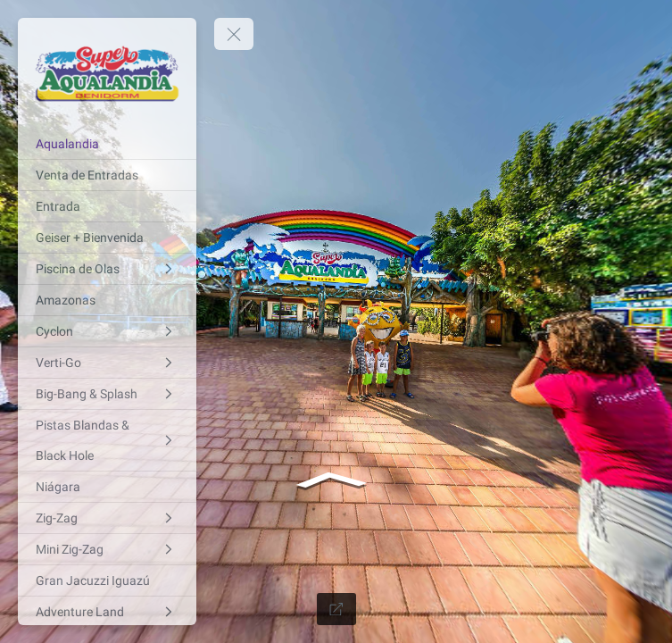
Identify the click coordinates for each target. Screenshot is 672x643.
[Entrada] (107, 206)
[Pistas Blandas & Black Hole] (107, 440)
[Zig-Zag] (107, 518)
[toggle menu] (234, 34)
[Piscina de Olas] (107, 269)
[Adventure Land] (107, 612)
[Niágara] (107, 487)
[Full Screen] (336, 609)
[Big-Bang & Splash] (107, 394)
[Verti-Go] (107, 363)
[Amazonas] (107, 300)
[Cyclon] (107, 331)
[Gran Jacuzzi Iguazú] (107, 580)
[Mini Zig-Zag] (107, 549)
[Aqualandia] (107, 144)
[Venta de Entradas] (107, 175)
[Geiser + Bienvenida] (107, 238)
